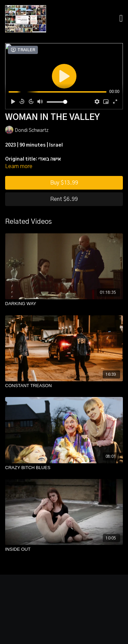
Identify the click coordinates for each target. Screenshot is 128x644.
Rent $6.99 (64, 199)
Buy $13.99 (64, 183)
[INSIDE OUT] (64, 549)
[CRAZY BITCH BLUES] (64, 468)
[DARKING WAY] (64, 304)
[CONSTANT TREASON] (64, 386)
